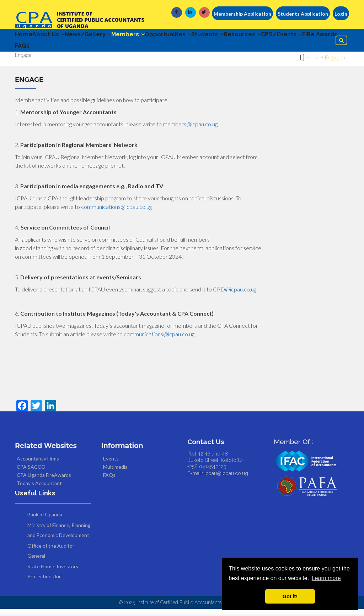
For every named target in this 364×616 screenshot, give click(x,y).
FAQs (116, 51)
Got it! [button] (290, 596)
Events (111, 466)
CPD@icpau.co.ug (235, 296)
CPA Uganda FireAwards (44, 482)
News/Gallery (102, 36)
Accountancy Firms (38, 466)
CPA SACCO (31, 474)
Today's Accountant (39, 490)
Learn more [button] (326, 578)
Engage (334, 65)
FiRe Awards (84, 51)
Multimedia (115, 474)
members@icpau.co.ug (190, 131)
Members (149, 36)
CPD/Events (39, 51)
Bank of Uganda (45, 522)
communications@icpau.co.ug (116, 214)
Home (24, 36)
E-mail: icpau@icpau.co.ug (218, 480)
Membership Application (242, 14)
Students (243, 36)
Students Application (303, 14)
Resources (285, 36)
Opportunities (196, 36)
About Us (56, 36)
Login (341, 14)
